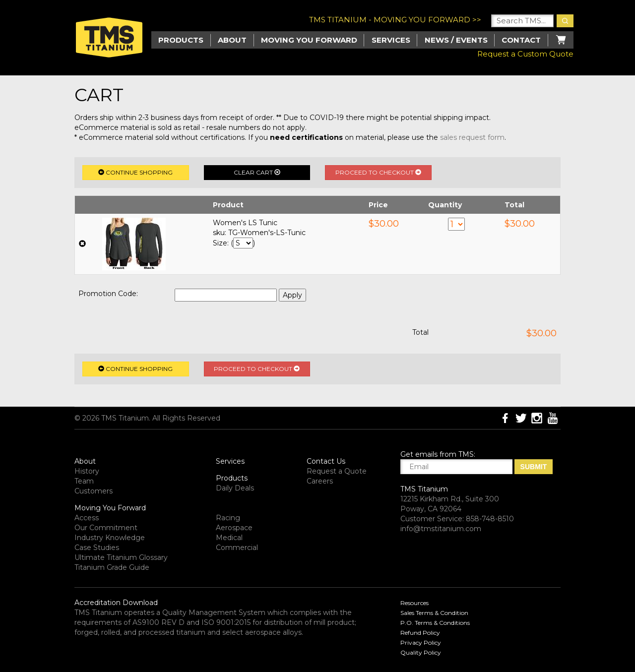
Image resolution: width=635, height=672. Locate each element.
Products (232, 478)
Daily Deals (235, 488)
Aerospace (234, 528)
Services (391, 40)
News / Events (456, 40)
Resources (414, 603)
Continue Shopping (135, 172)
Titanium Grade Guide (112, 567)
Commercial (237, 548)
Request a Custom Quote (525, 54)
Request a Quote (337, 471)
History (87, 471)
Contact (521, 40)
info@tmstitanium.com (441, 529)
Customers (94, 491)
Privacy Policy (421, 642)
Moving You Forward (110, 508)
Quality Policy (421, 652)
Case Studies (97, 548)
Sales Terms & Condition (434, 613)
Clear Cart (257, 172)
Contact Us (326, 461)
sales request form (472, 137)
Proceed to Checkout (378, 172)
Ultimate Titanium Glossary (121, 557)
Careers (320, 481)
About (232, 40)
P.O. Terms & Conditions (435, 623)
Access (87, 518)
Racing (228, 518)
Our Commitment (106, 528)
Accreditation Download (116, 603)
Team (84, 481)
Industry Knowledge (110, 538)
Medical (229, 538)
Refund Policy (420, 633)
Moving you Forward (309, 40)
